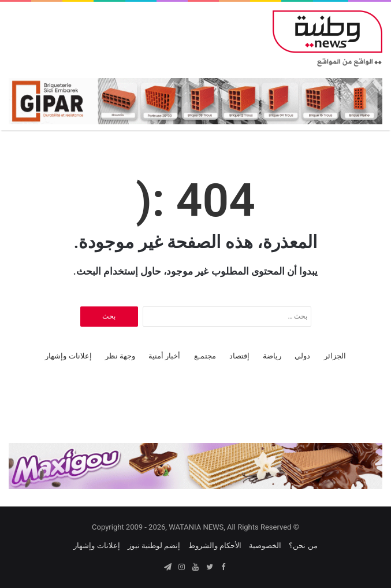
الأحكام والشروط (215, 546)
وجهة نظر (120, 356)
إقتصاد (239, 356)
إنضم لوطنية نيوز (154, 546)
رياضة (272, 356)
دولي (302, 356)
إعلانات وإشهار (68, 356)
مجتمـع (205, 356)
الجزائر (335, 356)
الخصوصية (265, 546)
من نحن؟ (303, 546)
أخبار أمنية (164, 356)
